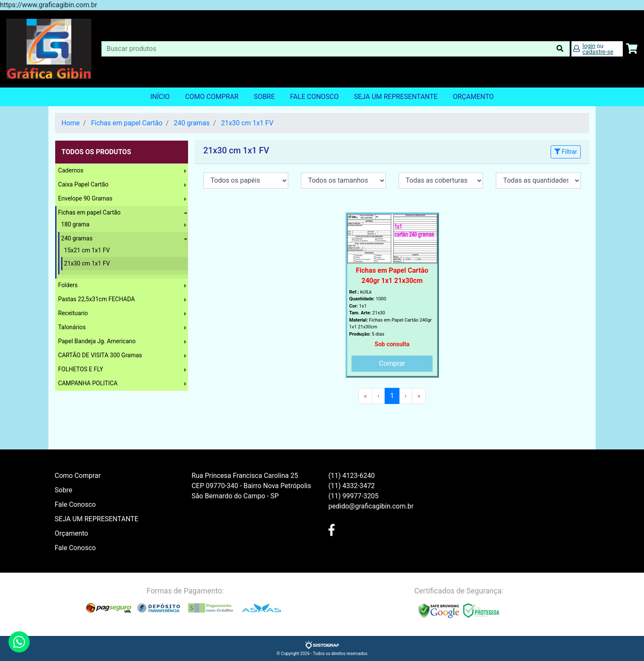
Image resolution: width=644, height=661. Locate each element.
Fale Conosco (314, 97)
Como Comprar (212, 97)
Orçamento (72, 533)
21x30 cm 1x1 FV (247, 123)
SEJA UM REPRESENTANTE (396, 97)
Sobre (264, 97)
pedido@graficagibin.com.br (371, 506)
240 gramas (192, 123)
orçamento (473, 97)
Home (71, 123)
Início (160, 97)
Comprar (392, 363)
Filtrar (566, 152)
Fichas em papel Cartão (127, 123)
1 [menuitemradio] (392, 396)
